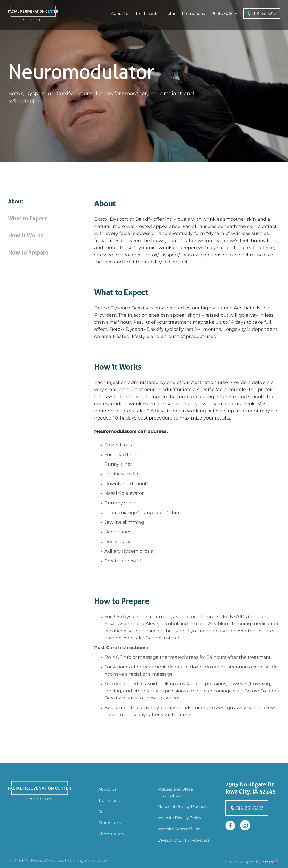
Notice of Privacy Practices (183, 806)
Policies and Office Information (175, 792)
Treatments (147, 13)
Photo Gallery (224, 13)
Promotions (193, 13)
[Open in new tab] (230, 825)
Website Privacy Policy (180, 818)
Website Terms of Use (179, 829)
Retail (170, 13)
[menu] (174, 13)
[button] (262, 13)
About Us (120, 13)
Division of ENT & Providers (184, 840)
